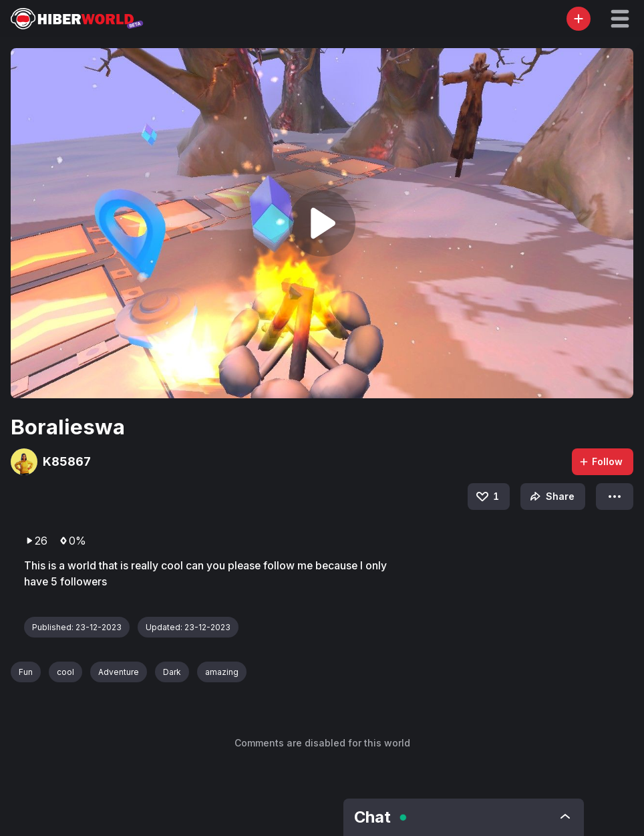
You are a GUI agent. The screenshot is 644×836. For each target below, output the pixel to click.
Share (551, 497)
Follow (601, 461)
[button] (620, 19)
